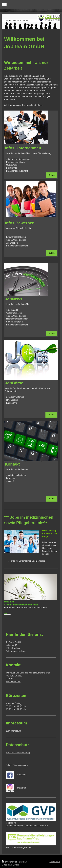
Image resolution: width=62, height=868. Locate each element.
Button (52, 175)
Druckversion (10, 862)
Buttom (51, 415)
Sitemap (23, 862)
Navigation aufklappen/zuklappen (31, 4)
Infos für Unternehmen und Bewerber (28, 561)
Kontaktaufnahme (34, 105)
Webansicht (55, 862)
